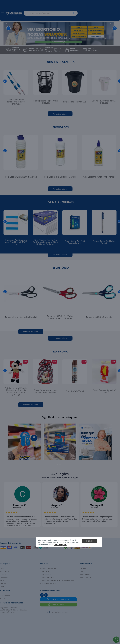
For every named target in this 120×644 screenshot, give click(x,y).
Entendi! (89, 541)
